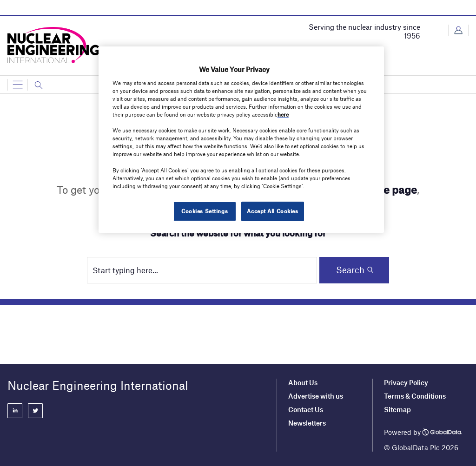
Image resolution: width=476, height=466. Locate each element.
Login (458, 30)
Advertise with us (316, 396)
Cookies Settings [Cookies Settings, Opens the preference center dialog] (205, 211)
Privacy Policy (406, 382)
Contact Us (306, 409)
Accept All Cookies (272, 211)
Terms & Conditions (415, 396)
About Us (303, 382)
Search (350, 270)
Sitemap (397, 409)
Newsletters (307, 423)
